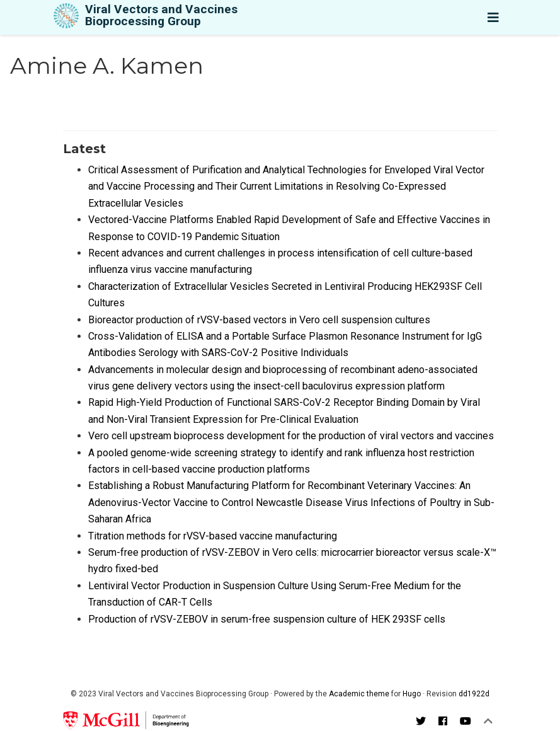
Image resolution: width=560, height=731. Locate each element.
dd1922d (474, 694)
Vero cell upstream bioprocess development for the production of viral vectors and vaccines (291, 436)
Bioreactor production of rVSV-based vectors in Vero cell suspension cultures (259, 320)
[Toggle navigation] (493, 18)
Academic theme (359, 694)
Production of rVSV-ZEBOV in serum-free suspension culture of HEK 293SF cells (267, 619)
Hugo (412, 694)
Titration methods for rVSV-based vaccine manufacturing (213, 536)
